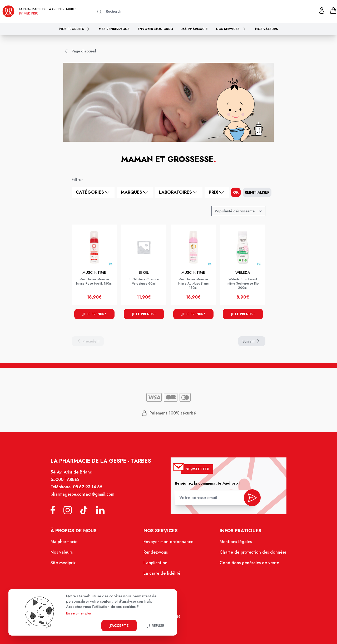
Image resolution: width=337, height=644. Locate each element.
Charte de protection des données (251, 554)
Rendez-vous (156, 554)
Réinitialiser (257, 192)
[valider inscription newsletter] (250, 500)
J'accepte (119, 626)
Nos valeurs (266, 29)
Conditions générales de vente (247, 564)
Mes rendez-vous (114, 29)
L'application (156, 564)
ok (236, 192)
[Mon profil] (322, 11)
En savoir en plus (79, 613)
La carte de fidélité (162, 574)
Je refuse (156, 626)
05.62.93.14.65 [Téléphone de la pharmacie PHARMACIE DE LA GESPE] (90, 491)
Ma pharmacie (194, 29)
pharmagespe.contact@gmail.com (85, 498)
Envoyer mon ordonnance (168, 544)
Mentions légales (234, 544)
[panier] (333, 11)
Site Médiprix (66, 564)
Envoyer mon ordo (155, 29)
